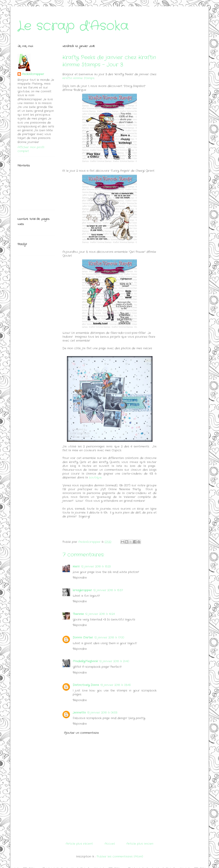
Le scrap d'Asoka (73, 26)
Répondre (80, 578)
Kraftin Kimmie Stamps (78, 78)
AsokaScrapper (33, 74)
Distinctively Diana (86, 685)
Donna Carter (83, 638)
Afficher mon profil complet (31, 149)
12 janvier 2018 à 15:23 (96, 567)
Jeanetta (79, 713)
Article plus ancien (140, 844)
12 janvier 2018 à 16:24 (100, 614)
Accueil (110, 844)
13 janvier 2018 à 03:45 (115, 685)
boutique (95, 478)
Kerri (76, 567)
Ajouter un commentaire (81, 733)
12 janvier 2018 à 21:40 (114, 661)
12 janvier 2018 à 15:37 (108, 590)
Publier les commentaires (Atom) (120, 857)
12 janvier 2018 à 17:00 (109, 638)
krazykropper (82, 590)
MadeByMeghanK (85, 661)
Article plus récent (79, 844)
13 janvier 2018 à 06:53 (102, 713)
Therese (78, 614)
